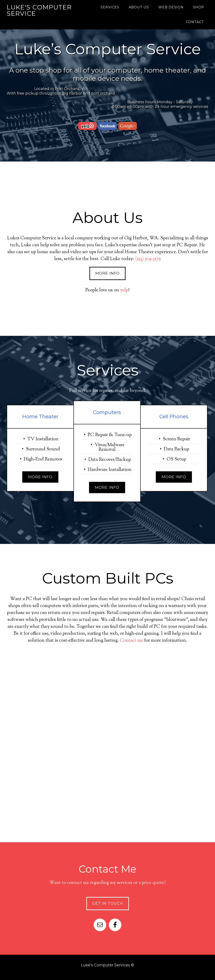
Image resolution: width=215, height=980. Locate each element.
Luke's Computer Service (39, 10)
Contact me (132, 641)
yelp (124, 290)
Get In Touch (108, 903)
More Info (107, 273)
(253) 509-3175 (148, 259)
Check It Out (108, 794)
